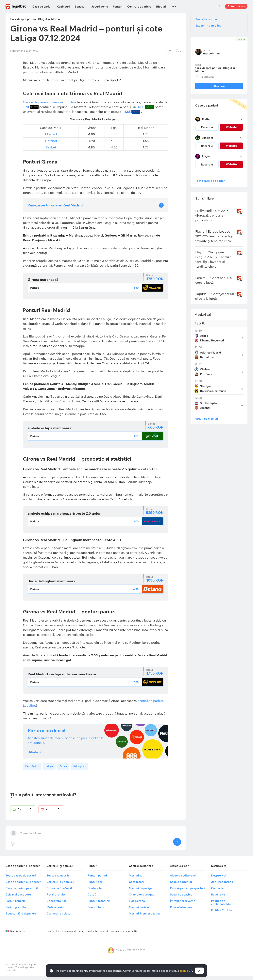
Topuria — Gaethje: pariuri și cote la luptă (215, 296)
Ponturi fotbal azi (99, 905)
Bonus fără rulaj (57, 905)
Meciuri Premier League (145, 917)
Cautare (219, 6)
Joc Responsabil (222, 886)
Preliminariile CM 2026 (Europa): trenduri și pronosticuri (212, 215)
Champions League (142, 898)
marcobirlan (211, 53)
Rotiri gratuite (56, 898)
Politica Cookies (222, 914)
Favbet (51, 147)
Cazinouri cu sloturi (59, 917)
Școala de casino (181, 898)
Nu (54, 813)
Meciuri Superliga (141, 892)
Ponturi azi (95, 886)
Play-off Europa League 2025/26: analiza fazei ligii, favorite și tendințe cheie (215, 236)
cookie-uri (186, 971)
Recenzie (207, 127)
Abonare (219, 86)
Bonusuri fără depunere (21, 917)
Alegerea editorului (183, 879)
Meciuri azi (203, 315)
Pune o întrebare (181, 911)
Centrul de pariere (139, 7)
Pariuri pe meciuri (206, 419)
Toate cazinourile (58, 879)
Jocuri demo (100, 7)
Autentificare (236, 6)
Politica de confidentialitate (222, 906)
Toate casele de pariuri (210, 181)
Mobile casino (56, 911)
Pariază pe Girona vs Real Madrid (55, 205)
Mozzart (51, 134)
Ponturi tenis (96, 911)
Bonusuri (80, 7)
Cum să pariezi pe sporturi (187, 892)
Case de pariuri (42, 7)
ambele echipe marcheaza (50, 429)
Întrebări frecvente (183, 905)
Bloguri (161, 7)
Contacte (217, 892)
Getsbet (51, 141)
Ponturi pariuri (97, 879)
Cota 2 (92, 898)
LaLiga (49, 770)
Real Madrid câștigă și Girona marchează (62, 677)
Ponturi (118, 7)
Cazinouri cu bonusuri (61, 886)
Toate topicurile (206, 19)
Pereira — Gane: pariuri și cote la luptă (214, 280)
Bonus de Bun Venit (59, 892)
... (174, 5)
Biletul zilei (95, 892)
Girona (63, 770)
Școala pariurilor (181, 886)
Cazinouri (63, 7)
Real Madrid (32, 770)
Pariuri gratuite (16, 911)
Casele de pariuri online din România (50, 102)
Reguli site (218, 898)
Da (26, 813)
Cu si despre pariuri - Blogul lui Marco (215, 69)
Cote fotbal (136, 886)
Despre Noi (219, 879)
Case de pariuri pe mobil (22, 892)
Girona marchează (43, 280)
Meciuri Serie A (139, 911)
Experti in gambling (208, 26)
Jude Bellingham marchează (52, 583)
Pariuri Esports (16, 905)
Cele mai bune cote (18, 898)
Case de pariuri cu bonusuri (24, 886)
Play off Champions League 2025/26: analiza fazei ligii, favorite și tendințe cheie (213, 259)
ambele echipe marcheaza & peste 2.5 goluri (65, 515)
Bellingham (80, 770)
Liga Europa (137, 905)
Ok (199, 971)
